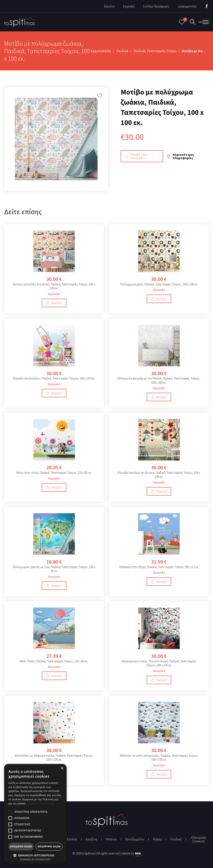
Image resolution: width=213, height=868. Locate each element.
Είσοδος (110, 6)
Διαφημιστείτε (187, 6)
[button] (35, 855)
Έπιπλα (72, 839)
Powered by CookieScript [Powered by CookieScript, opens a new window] (35, 859)
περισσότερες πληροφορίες (181, 156)
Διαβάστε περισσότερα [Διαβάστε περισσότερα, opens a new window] (41, 804)
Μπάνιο (111, 839)
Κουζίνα (91, 839)
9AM (138, 853)
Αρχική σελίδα (101, 51)
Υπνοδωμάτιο (135, 839)
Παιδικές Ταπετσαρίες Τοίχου (155, 51)
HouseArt (54, 294)
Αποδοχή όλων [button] (21, 847)
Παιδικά (122, 51)
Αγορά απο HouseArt (136, 156)
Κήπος (157, 839)
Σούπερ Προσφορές (156, 6)
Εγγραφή (129, 6)
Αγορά (54, 303)
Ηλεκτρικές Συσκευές (199, 839)
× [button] (62, 768)
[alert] (35, 814)
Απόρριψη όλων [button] (49, 847)
